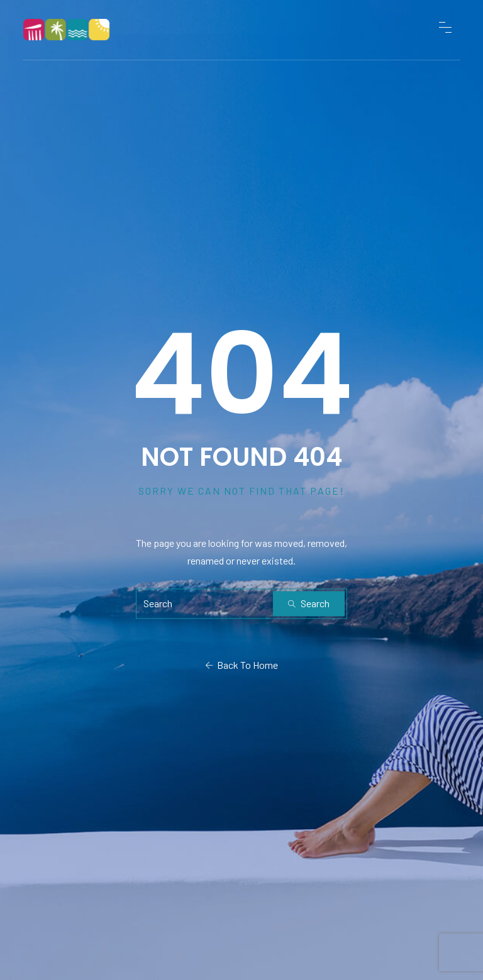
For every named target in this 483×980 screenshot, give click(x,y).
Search (309, 603)
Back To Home (241, 665)
